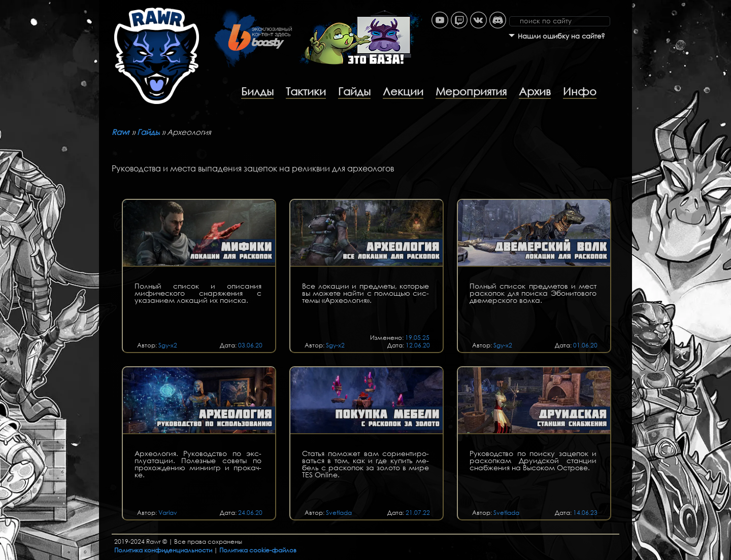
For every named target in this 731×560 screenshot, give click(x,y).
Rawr (121, 132)
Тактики (306, 91)
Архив (535, 91)
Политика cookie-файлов (258, 550)
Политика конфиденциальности (163, 550)
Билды (257, 91)
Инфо (580, 91)
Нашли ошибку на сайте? (561, 36)
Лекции (403, 91)
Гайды (354, 91)
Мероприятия (471, 91)
